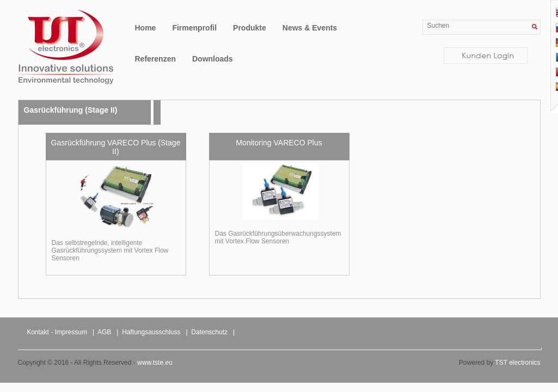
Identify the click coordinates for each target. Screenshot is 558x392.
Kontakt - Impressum (57, 332)
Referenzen (155, 59)
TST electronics (517, 363)
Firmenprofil (194, 28)
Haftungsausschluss (151, 332)
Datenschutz (209, 332)
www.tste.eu (155, 363)
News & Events (310, 28)
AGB (104, 332)
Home (146, 28)
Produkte (250, 28)
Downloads (213, 59)
